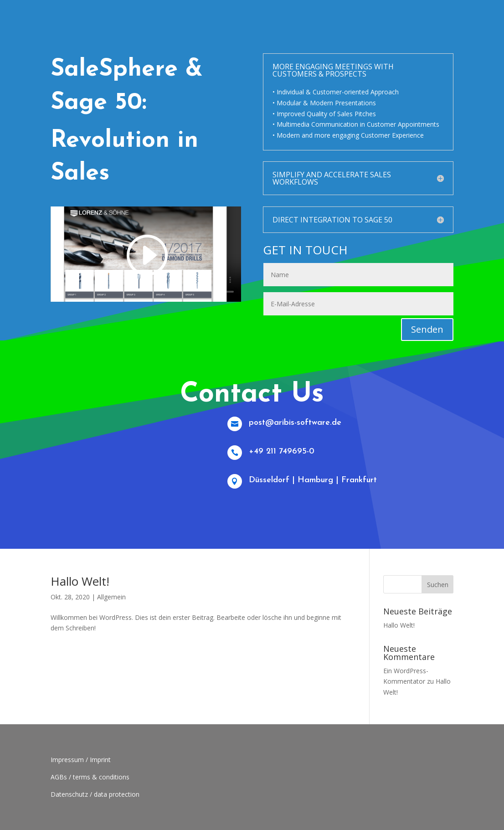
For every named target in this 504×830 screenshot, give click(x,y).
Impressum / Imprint (81, 760)
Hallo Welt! (80, 581)
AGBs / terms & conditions (90, 777)
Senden (427, 329)
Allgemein (111, 597)
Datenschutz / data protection (95, 794)
